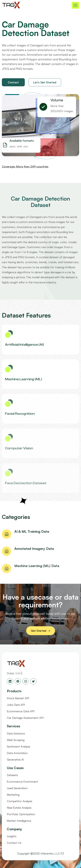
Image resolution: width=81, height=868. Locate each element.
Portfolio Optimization (21, 814)
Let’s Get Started (45, 82)
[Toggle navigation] (75, 5)
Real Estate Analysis (19, 808)
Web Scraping (16, 740)
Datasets (12, 775)
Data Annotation (17, 753)
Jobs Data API (16, 705)
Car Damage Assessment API (25, 718)
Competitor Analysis (20, 801)
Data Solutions (16, 733)
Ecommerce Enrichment (22, 782)
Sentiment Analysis (19, 746)
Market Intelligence (19, 821)
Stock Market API (18, 698)
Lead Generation (17, 788)
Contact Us (14, 843)
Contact (13, 82)
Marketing (13, 795)
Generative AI (15, 759)
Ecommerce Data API (21, 711)
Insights (12, 836)
